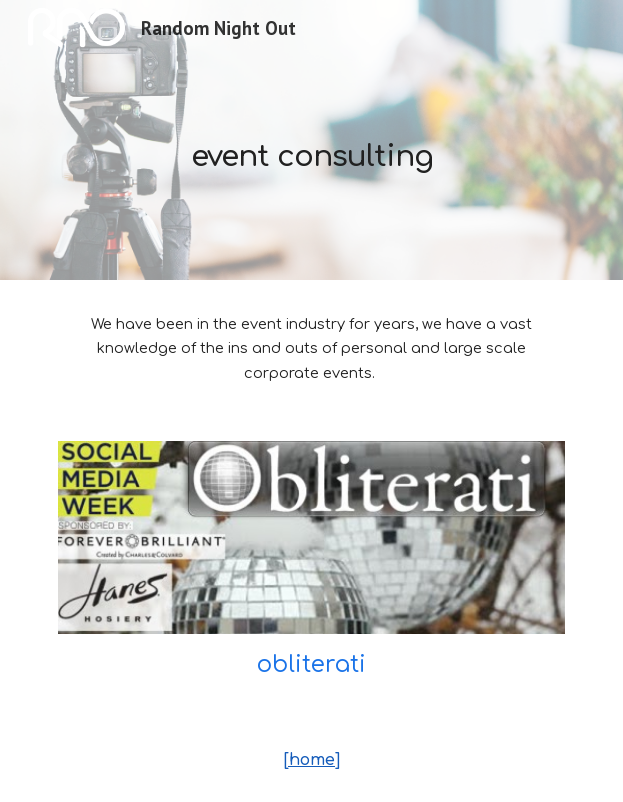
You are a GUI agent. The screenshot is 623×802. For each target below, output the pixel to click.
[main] (311, 140)
